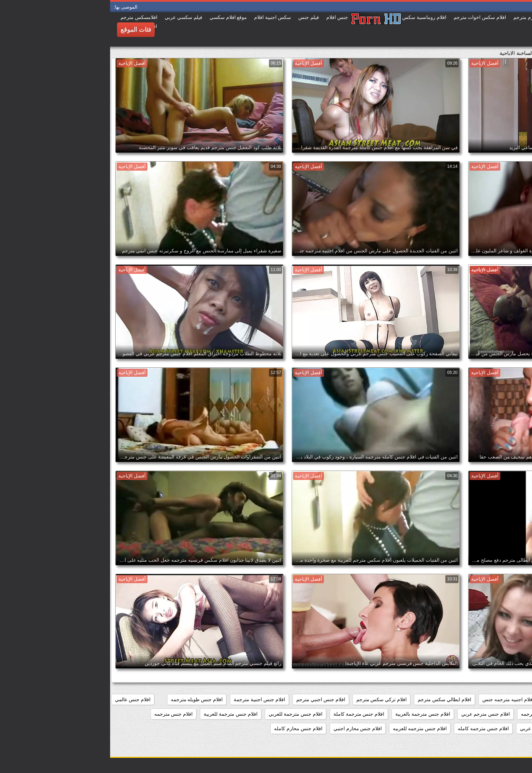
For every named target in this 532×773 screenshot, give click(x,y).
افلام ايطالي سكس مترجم (334, 699)
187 (520, 699)
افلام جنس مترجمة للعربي (185, 714)
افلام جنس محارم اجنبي (248, 728)
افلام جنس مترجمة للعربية (120, 714)
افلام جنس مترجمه (64, 714)
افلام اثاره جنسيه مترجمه (460, 699)
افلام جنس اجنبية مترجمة (149, 699)
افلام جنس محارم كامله (188, 728)
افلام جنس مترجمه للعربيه (310, 728)
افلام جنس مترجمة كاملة (249, 714)
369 (500, 699)
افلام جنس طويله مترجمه (87, 699)
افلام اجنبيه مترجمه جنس (398, 699)
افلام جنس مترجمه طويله (498, 728)
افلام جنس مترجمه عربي (435, 728)
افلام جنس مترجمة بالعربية (313, 714)
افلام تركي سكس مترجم (272, 699)
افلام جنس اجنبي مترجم (211, 699)
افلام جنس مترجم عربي (375, 714)
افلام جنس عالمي (23, 699)
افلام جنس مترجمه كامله (373, 728)
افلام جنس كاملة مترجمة (498, 714)
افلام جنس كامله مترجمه (436, 714)
